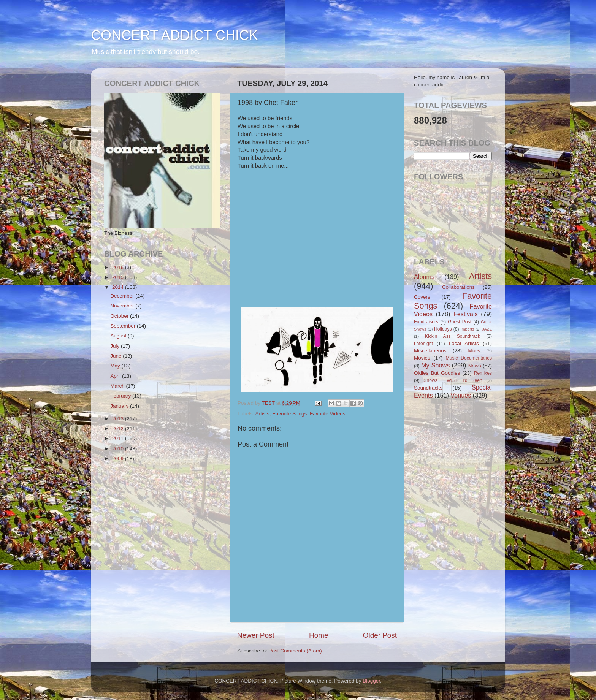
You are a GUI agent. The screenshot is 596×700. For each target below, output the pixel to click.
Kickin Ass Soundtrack (453, 336)
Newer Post (256, 635)
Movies (422, 358)
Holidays (443, 329)
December (123, 296)
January (120, 406)
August (119, 336)
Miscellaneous (430, 351)
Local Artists (464, 343)
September (124, 326)
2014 (119, 287)
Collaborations (458, 287)
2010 (119, 449)
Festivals (466, 314)
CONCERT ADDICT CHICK (174, 35)
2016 (119, 267)
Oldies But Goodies (437, 373)
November (123, 306)
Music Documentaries (469, 358)
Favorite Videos (328, 414)
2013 (119, 419)
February (121, 396)
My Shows (435, 365)
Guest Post (460, 322)
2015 (119, 277)
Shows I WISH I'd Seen (453, 380)
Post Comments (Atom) (295, 651)
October (120, 316)
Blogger (371, 681)
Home (319, 635)
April (116, 376)
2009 (119, 458)
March (118, 386)
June (117, 356)
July (116, 346)
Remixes (483, 373)
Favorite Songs (290, 414)
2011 (119, 438)
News (475, 366)
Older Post (380, 635)
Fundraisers (426, 322)
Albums (424, 277)
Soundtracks (428, 388)
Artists (263, 414)
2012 (119, 428)
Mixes (474, 351)
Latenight (423, 344)
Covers (422, 297)
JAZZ (487, 329)
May (116, 366)
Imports (468, 329)
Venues (461, 395)
